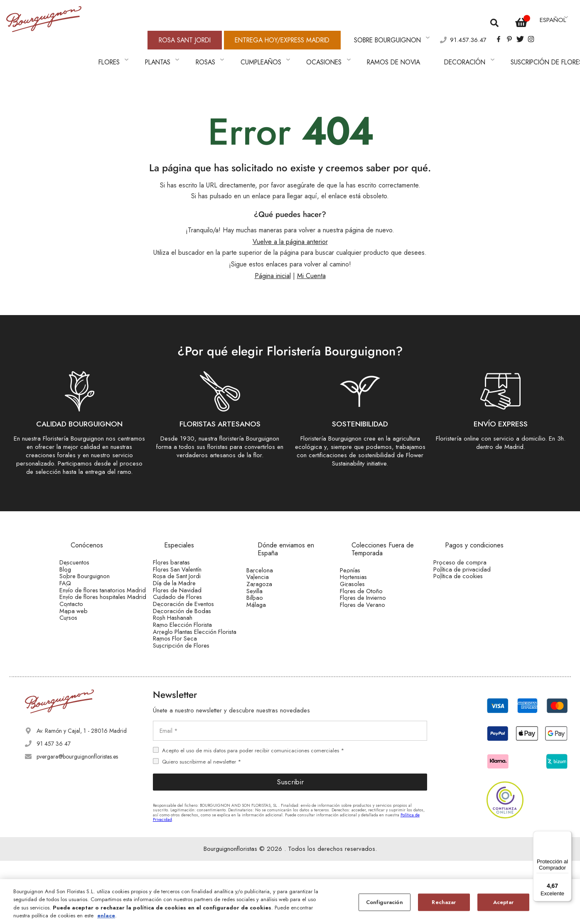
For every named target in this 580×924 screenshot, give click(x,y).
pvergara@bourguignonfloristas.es (77, 820)
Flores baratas (182, 544)
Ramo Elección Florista (193, 660)
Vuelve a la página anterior (290, 224)
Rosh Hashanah (184, 647)
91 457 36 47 (54, 807)
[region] (290, 902)
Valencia (269, 565)
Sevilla (267, 591)
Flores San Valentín (188, 557)
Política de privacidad (472, 557)
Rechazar (444, 902)
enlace (106, 915)
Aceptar (503, 902)
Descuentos (86, 544)
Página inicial (273, 258)
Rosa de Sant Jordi (188, 570)
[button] (553, 16)
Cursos (80, 661)
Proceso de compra (470, 544)
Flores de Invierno (374, 604)
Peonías (362, 552)
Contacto (83, 635)
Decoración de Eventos (193, 621)
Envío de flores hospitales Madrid (102, 618)
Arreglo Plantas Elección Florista (195, 677)
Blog (77, 557)
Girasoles (364, 578)
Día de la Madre (185, 583)
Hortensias (365, 565)
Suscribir (290, 845)
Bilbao (266, 604)
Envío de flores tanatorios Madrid (102, 599)
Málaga (268, 617)
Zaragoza (271, 578)
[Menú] (567, 836)
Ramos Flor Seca (186, 693)
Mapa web (84, 648)
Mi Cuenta (311, 258)
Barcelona (271, 552)
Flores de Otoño (372, 591)
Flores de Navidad (188, 596)
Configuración (385, 902)
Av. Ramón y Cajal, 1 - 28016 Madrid (82, 794)
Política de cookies (468, 570)
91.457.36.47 (447, 31)
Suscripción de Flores (191, 706)
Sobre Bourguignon (96, 570)
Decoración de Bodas (192, 634)
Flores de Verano (373, 617)
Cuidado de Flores (188, 609)
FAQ (77, 583)
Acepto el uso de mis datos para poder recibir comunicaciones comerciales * (253, 813)
